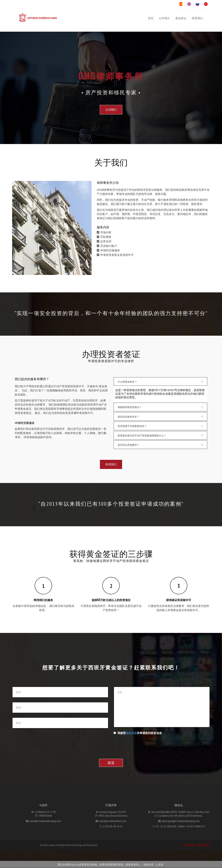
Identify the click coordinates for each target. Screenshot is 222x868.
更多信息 (149, 864)
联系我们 (197, 18)
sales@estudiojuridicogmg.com (45, 821)
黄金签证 (181, 18)
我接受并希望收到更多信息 (138, 733)
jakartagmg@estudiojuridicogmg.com (181, 821)
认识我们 (111, 110)
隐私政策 (131, 733)
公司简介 (164, 18)
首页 (151, 18)
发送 (111, 763)
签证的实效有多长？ (161, 416)
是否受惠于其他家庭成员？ (161, 426)
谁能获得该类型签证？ (161, 407)
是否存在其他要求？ (161, 445)
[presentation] (140, 742)
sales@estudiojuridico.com (113, 821)
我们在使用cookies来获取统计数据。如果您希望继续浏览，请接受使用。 (100, 864)
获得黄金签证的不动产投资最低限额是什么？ (161, 435)
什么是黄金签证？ (161, 382)
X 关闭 (160, 864)
